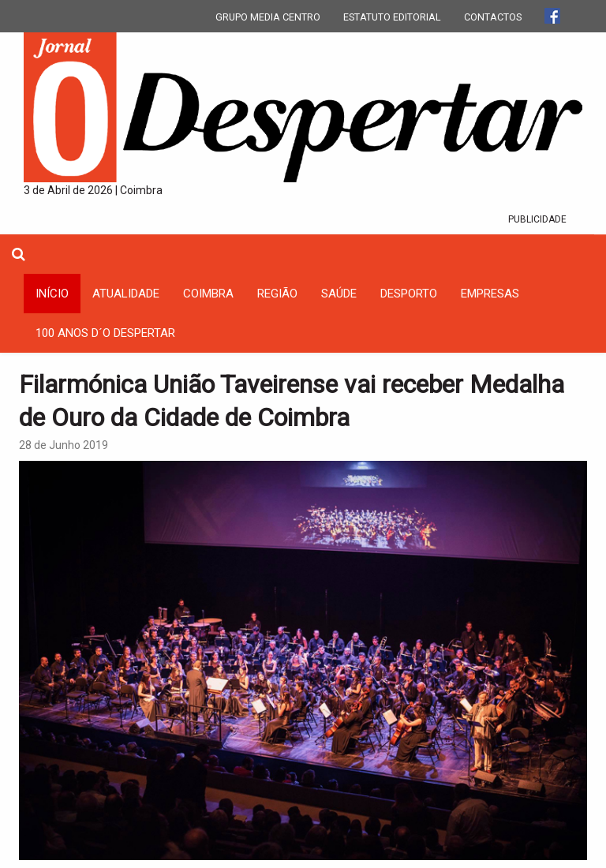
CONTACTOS (493, 17)
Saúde (339, 294)
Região (277, 294)
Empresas (490, 294)
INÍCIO (52, 294)
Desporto (409, 294)
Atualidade (126, 294)
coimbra (208, 294)
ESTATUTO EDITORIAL (392, 17)
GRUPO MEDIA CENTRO (268, 17)
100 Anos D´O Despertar (105, 333)
